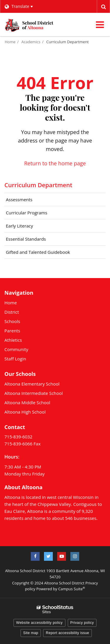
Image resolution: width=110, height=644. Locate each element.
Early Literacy (20, 226)
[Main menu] (100, 25)
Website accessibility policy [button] (39, 623)
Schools (12, 321)
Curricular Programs (35, 214)
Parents (12, 331)
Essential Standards (34, 240)
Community (16, 349)
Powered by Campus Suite (61, 589)
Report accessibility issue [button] (67, 633)
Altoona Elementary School (32, 384)
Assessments (19, 199)
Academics (31, 42)
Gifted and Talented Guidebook (46, 254)
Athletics (13, 340)
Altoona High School (25, 412)
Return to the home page (55, 163)
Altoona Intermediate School (34, 393)
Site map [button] (31, 633)
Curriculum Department (68, 42)
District (12, 312)
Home (10, 42)
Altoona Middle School (27, 402)
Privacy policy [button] (82, 623)
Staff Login (15, 359)
